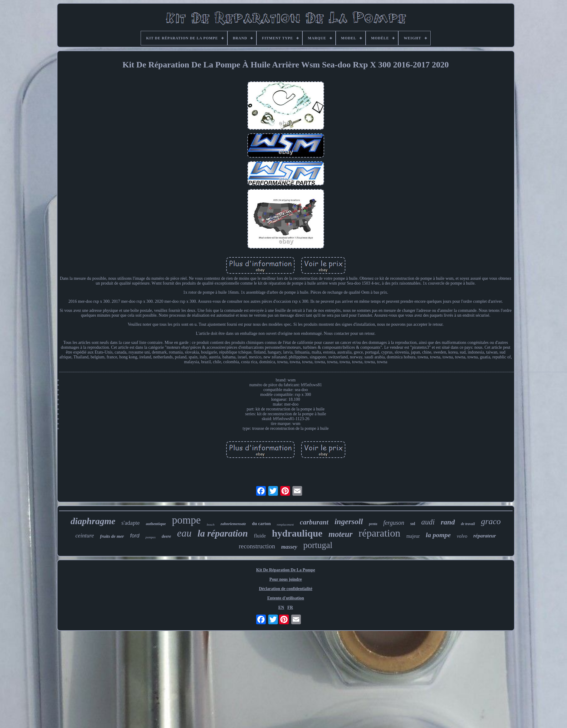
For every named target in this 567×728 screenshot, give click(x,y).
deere (166, 536)
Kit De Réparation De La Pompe (286, 570)
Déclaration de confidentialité (286, 589)
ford (135, 536)
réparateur (485, 536)
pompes (151, 537)
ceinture (85, 535)
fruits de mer (112, 536)
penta (373, 524)
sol (413, 524)
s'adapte (131, 523)
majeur (413, 536)
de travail (468, 524)
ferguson (394, 523)
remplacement (285, 525)
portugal (318, 545)
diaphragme (93, 521)
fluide (260, 536)
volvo (462, 536)
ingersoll (349, 522)
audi (428, 522)
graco (491, 521)
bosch (211, 524)
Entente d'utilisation (286, 598)
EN (281, 607)
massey (289, 547)
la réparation (223, 533)
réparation (380, 533)
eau (184, 533)
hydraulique (297, 533)
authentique (156, 524)
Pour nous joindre (286, 579)
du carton (261, 524)
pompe (186, 520)
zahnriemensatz (233, 524)
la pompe (438, 535)
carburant (314, 522)
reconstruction (257, 546)
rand (448, 522)
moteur (341, 534)
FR (290, 607)
